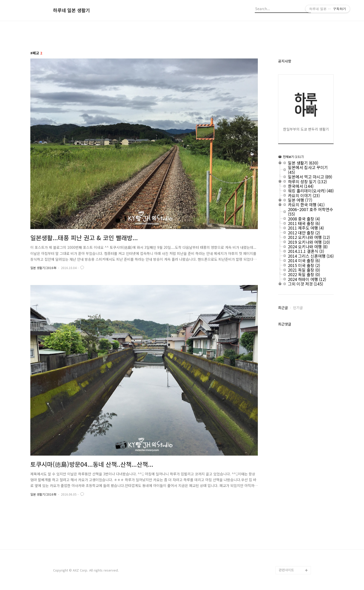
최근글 (283, 308)
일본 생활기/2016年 (43, 268)
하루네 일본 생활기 (72, 10)
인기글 (298, 308)
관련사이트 (286, 570)
